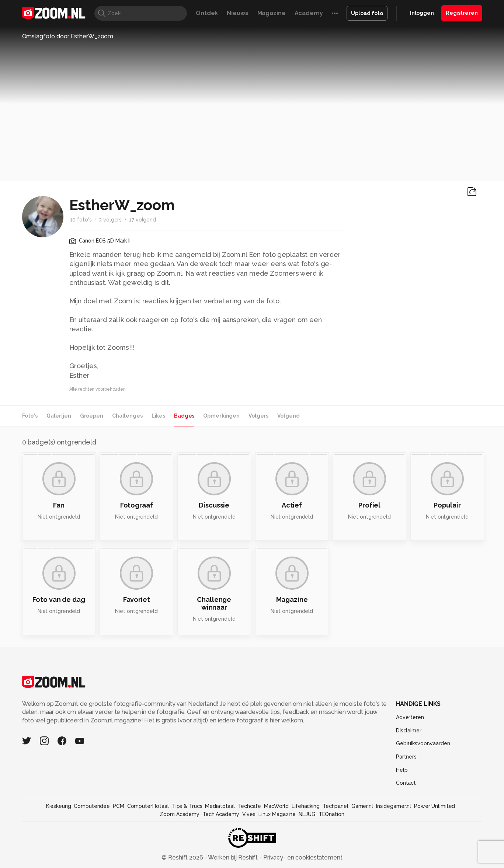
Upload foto (367, 13)
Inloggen (422, 13)
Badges (184, 416)
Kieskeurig (59, 806)
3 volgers (110, 220)
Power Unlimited (435, 806)
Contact (406, 783)
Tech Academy (221, 814)
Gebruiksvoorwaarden (423, 743)
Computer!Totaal (148, 806)
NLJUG (307, 814)
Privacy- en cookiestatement (302, 857)
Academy (309, 13)
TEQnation (331, 814)
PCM (119, 806)
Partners (406, 757)
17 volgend (142, 220)
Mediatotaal (220, 806)
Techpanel (336, 806)
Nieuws (237, 13)
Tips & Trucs (187, 806)
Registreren (462, 13)
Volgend (288, 416)
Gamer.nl (362, 806)
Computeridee (92, 806)
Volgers (258, 416)
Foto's (30, 416)
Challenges (127, 416)
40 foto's (81, 220)
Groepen (92, 416)
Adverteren (410, 717)
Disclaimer (409, 731)
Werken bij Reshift (233, 857)
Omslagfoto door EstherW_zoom (68, 36)
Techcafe (249, 806)
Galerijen (59, 416)
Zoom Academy (180, 814)
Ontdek (207, 13)
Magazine (272, 13)
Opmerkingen (221, 416)
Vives (249, 814)
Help (402, 770)
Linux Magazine (277, 814)
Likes (158, 416)
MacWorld (276, 806)
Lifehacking (306, 806)
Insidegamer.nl (394, 806)
